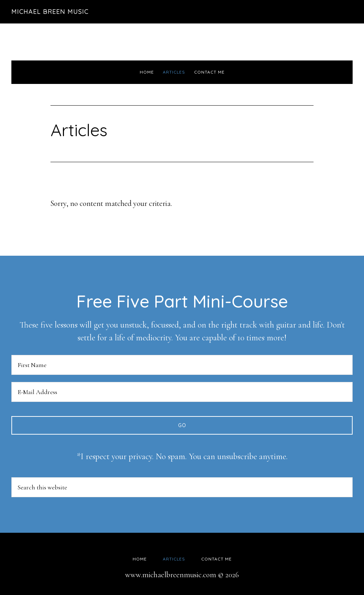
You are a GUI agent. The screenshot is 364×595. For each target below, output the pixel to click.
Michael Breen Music (50, 12)
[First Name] (182, 365)
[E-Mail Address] (182, 392)
